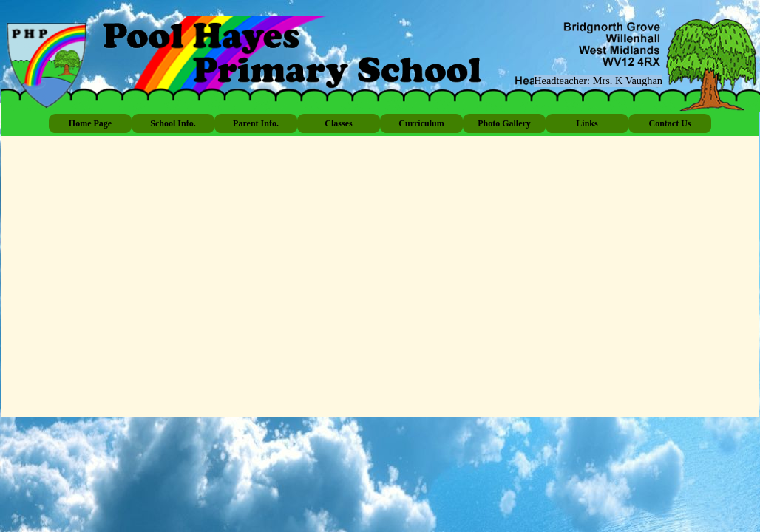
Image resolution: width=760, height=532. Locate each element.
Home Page (90, 123)
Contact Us (670, 123)
